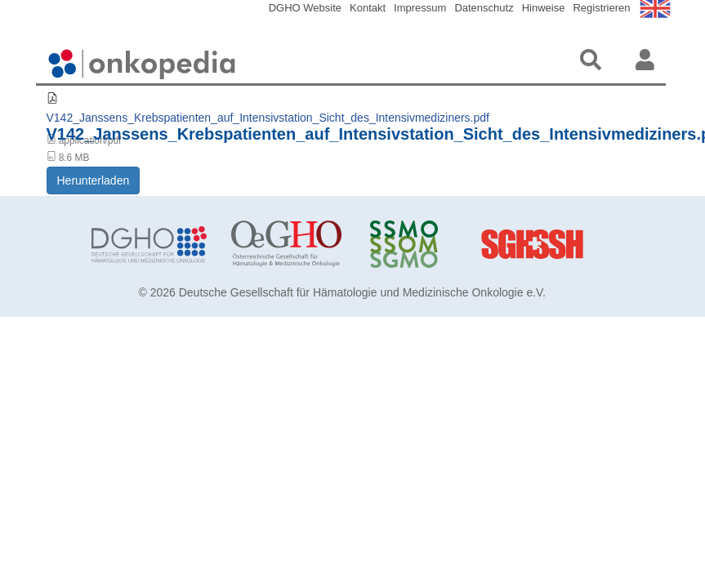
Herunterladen (94, 180)
